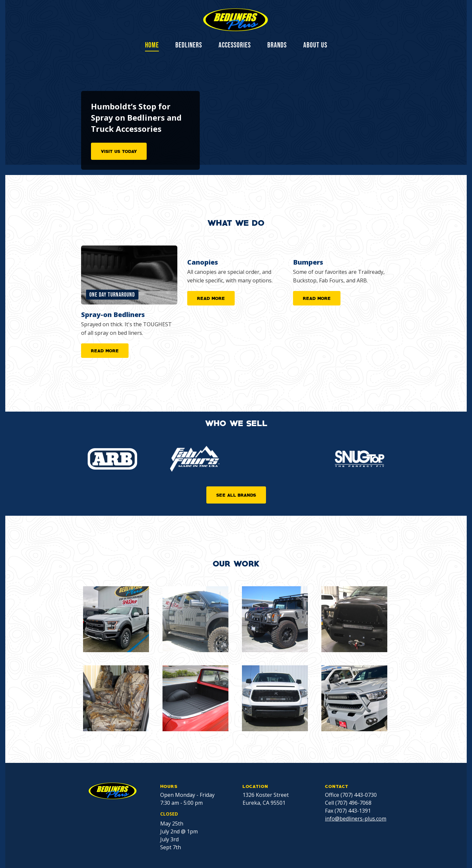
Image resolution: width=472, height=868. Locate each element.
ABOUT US (315, 45)
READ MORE (105, 350)
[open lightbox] (116, 619)
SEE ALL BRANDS (236, 495)
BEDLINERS (189, 45)
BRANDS (277, 45)
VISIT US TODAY (119, 151)
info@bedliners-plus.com (356, 819)
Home (152, 46)
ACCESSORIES (235, 45)
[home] (236, 20)
